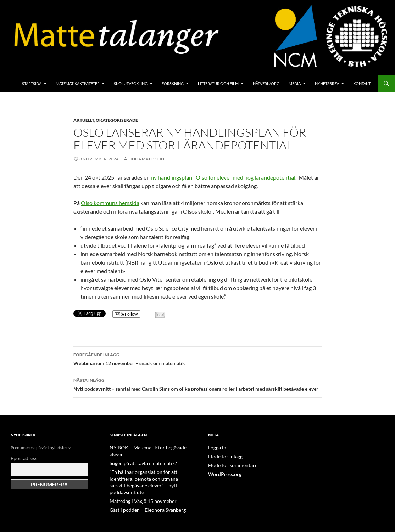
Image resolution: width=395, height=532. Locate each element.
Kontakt (362, 83)
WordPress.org (222, 473)
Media (295, 83)
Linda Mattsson (146, 159)
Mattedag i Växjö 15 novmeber (138, 486)
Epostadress (24, 458)
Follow (126, 314)
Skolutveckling (131, 83)
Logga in (216, 448)
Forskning (173, 83)
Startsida (32, 83)
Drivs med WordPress (31, 523)
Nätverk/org (266, 83)
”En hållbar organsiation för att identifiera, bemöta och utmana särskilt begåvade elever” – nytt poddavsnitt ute (148, 471)
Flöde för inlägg (222, 456)
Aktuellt (84, 120)
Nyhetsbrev (327, 83)
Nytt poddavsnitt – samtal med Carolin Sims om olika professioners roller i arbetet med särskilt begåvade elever (197, 384)
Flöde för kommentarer (230, 465)
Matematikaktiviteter (78, 83)
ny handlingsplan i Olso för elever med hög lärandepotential (223, 177)
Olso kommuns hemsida (110, 203)
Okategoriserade (117, 120)
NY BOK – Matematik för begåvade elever (148, 448)
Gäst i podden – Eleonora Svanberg (142, 494)
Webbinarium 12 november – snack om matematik (197, 358)
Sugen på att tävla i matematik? (137, 456)
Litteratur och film (218, 83)
